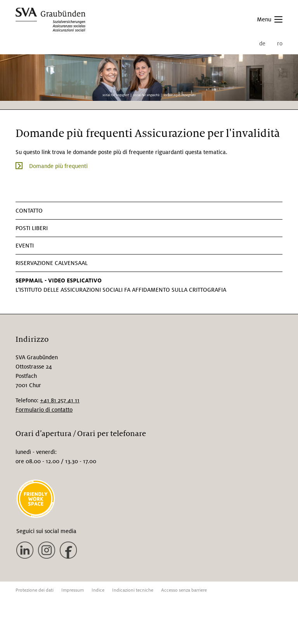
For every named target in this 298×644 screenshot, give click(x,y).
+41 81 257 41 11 (60, 400)
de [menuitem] (262, 43)
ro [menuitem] (280, 43)
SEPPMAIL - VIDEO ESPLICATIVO (59, 280)
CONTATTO (29, 211)
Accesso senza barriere (184, 590)
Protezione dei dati (35, 590)
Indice (98, 590)
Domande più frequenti (58, 166)
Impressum (73, 590)
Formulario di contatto (44, 410)
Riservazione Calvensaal (52, 263)
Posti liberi (32, 228)
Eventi (25, 246)
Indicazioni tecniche (133, 590)
